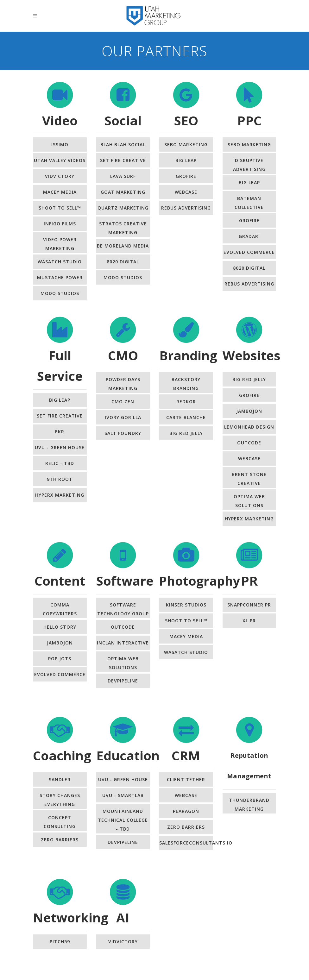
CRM (186, 755)
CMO (123, 355)
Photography (200, 581)
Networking (71, 917)
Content (60, 581)
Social (123, 120)
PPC (249, 120)
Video (60, 120)
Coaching (62, 755)
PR (249, 581)
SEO (186, 120)
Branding (188, 355)
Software (125, 581)
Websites (252, 355)
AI (123, 917)
